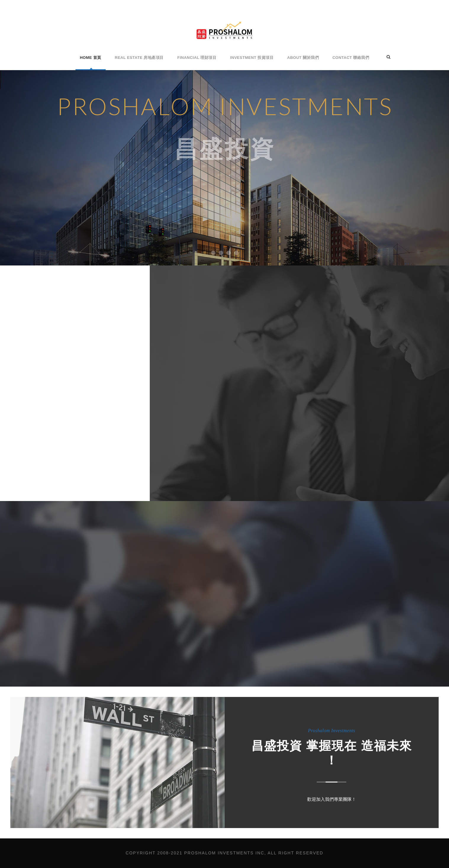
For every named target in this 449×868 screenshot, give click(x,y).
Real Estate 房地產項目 (139, 58)
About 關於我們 (303, 58)
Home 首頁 (91, 58)
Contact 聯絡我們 (351, 58)
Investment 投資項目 (252, 58)
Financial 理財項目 (197, 58)
